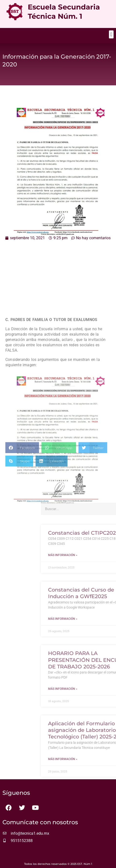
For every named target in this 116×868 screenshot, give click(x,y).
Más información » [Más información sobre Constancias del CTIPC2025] (89, 555)
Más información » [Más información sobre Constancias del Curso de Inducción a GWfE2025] (89, 619)
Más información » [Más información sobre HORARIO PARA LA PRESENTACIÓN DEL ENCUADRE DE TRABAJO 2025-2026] (89, 689)
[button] (111, 34)
